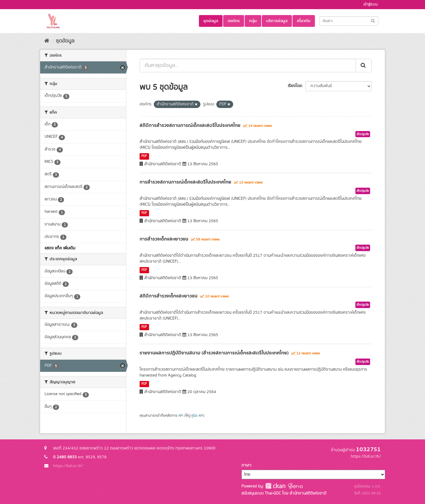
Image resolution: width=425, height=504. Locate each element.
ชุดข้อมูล (211, 21)
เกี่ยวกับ (304, 21)
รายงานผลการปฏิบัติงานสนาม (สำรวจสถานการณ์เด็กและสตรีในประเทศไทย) (214, 353)
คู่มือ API (197, 416)
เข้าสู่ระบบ (371, 5)
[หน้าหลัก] (47, 41)
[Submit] (373, 21)
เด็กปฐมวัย (363, 134)
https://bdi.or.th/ (68, 466)
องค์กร (234, 21)
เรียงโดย (295, 86)
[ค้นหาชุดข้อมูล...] (248, 66)
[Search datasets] (349, 21)
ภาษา (246, 465)
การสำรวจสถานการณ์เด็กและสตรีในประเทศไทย (185, 182)
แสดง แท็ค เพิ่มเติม (60, 248)
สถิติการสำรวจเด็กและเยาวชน (169, 296)
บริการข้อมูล (277, 21)
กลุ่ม (253, 21)
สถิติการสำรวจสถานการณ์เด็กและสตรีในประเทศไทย (190, 125)
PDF (144, 156)
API (181, 416)
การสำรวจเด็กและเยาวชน (164, 239)
